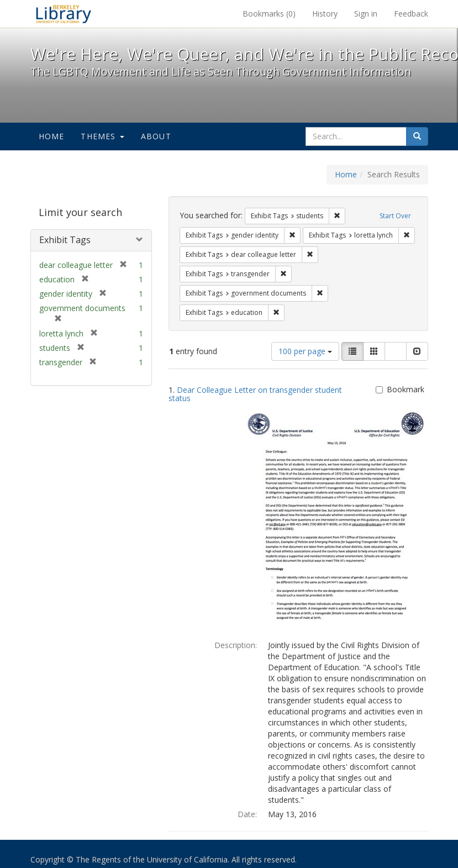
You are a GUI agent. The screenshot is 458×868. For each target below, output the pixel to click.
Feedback (411, 14)
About (156, 136)
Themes (102, 136)
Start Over (395, 216)
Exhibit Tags (65, 240)
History (325, 14)
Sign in (366, 14)
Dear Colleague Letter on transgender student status (255, 394)
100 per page (305, 351)
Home (52, 136)
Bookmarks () (269, 14)
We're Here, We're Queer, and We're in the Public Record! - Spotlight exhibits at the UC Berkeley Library (64, 14)
